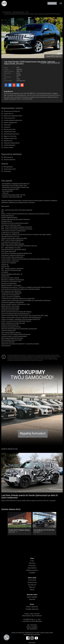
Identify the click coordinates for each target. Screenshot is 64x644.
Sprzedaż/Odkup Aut (18, 12)
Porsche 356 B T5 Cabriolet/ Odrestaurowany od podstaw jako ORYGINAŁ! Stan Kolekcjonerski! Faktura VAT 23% (20, 530)
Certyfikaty (32, 573)
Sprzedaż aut (32, 585)
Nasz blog (32, 563)
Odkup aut (32, 587)
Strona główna (7, 12)
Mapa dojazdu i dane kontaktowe (32, 616)
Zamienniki (32, 599)
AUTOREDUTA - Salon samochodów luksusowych (4, 3)
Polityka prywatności (32, 570)
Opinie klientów (32, 568)
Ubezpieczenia (32, 582)
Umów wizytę (52, 3)
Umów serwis (32, 580)
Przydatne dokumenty (32, 609)
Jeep (27, 12)
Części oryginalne (32, 597)
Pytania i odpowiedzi (32, 607)
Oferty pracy (32, 566)
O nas (32, 561)
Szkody (32, 590)
